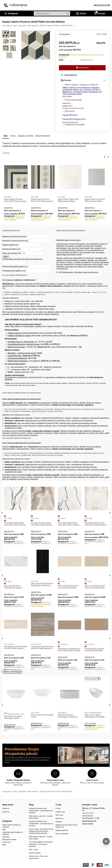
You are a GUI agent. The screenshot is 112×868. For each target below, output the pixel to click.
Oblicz (6, 257)
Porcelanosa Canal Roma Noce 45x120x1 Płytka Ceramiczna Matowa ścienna (42, 648)
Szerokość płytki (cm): (11, 249)
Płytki (4, 830)
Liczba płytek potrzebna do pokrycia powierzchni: (23, 259)
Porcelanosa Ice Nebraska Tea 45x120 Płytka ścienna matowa (69, 650)
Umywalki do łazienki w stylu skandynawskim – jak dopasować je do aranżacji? (41, 811)
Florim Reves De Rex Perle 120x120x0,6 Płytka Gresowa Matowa (95, 524)
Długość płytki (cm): (10, 245)
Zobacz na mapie (87, 824)
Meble (4, 845)
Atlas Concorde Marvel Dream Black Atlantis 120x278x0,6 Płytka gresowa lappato (42, 585)
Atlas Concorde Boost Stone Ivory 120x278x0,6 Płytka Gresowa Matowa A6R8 (68, 587)
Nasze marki (59, 815)
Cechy (13, 136)
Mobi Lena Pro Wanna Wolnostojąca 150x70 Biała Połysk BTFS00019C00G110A (96, 716)
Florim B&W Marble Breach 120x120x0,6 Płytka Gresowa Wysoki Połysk (68, 524)
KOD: (99, 34)
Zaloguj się (6, 808)
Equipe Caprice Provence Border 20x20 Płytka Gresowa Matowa (42, 200)
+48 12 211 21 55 (101, 5)
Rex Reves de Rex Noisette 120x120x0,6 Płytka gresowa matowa (41, 524)
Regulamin (59, 822)
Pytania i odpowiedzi (62, 834)
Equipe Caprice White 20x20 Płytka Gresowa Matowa (68, 200)
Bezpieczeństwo (43, 136)
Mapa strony (59, 818)
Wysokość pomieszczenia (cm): (15, 241)
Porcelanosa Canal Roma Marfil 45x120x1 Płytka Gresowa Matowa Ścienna (16, 648)
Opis (6, 136)
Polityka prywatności (62, 830)
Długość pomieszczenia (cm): (14, 237)
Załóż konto (6, 812)
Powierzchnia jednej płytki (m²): (15, 267)
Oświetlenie (6, 837)
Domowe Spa (7, 842)
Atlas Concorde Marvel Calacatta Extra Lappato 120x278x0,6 (13, 587)
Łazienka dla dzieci (35, 853)
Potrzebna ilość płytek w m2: (14, 271)
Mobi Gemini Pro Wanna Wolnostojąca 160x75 (13, 717)
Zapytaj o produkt (26, 136)
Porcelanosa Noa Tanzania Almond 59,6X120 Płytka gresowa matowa (94, 650)
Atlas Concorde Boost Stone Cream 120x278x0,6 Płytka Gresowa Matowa (95, 587)
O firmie (58, 808)
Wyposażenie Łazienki (9, 840)
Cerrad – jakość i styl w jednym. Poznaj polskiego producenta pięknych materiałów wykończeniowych (41, 831)
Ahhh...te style (33, 850)
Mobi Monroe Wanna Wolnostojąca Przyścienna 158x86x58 (67, 716)
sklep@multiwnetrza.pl (89, 821)
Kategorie (13, 13)
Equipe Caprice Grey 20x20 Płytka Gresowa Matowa (95, 200)
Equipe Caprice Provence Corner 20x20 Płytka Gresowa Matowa (15, 200)
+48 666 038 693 (87, 816)
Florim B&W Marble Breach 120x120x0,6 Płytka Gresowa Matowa (15, 524)
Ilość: (61, 60)
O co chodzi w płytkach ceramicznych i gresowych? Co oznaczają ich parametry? (41, 844)
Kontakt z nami (60, 812)
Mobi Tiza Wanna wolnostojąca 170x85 (42, 716)
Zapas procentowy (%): (12, 253)
